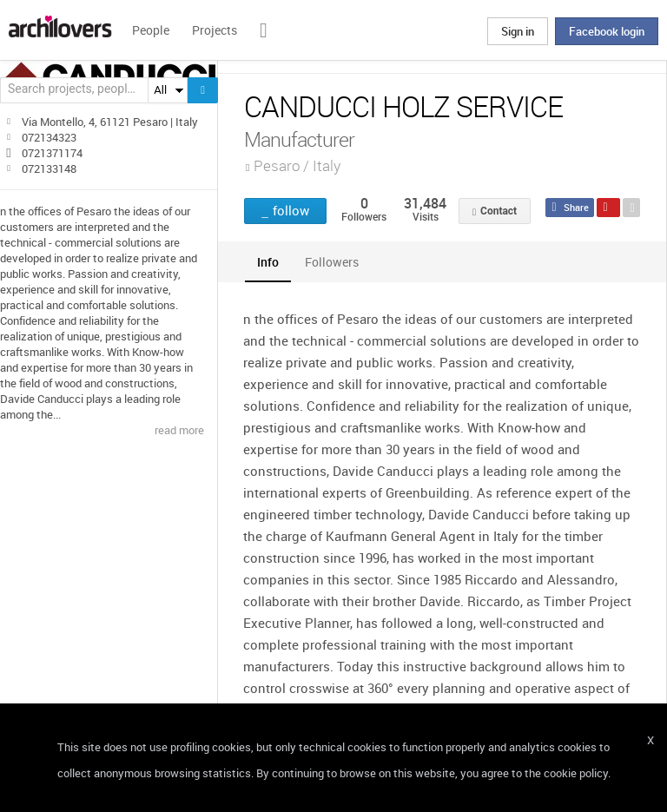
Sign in (518, 31)
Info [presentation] (268, 262)
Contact (499, 211)
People (151, 30)
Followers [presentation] (332, 262)
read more (179, 430)
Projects (215, 30)
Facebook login (607, 31)
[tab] (268, 262)
